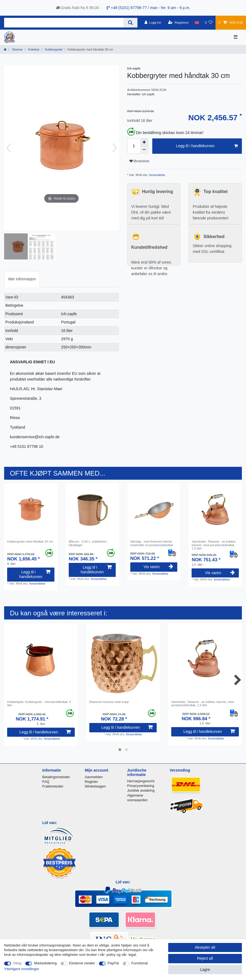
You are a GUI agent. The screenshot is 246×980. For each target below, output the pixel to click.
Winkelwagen (95, 786)
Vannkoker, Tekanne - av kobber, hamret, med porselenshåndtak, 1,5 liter (214, 545)
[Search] (130, 23)
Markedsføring (45, 963)
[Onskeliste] (209, 23)
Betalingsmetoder (56, 777)
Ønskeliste (139, 161)
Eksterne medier (82, 963)
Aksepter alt (205, 947)
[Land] (197, 23)
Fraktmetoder (53, 786)
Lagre (205, 970)
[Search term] (64, 23)
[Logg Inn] (153, 23)
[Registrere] (179, 23)
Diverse (17, 49)
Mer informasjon (22, 279)
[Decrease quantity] (144, 150)
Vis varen (158, 567)
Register (91, 782)
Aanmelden (94, 777)
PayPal (113, 963)
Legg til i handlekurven (207, 146)
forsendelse (157, 175)
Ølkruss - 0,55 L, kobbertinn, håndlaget (88, 543)
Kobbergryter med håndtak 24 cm (30, 541)
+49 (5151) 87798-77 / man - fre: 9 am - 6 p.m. (148, 8)
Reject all (205, 958)
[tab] (22, 279)
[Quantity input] (134, 146)
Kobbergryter (54, 49)
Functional (140, 963)
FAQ (46, 782)
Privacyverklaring (141, 786)
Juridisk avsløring (141, 790)
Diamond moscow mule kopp (109, 702)
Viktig (17, 963)
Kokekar (33, 49)
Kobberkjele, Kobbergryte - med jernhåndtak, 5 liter (39, 703)
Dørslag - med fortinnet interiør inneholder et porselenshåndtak (152, 543)
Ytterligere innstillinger (22, 969)
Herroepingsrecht (141, 781)
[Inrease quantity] (144, 142)
